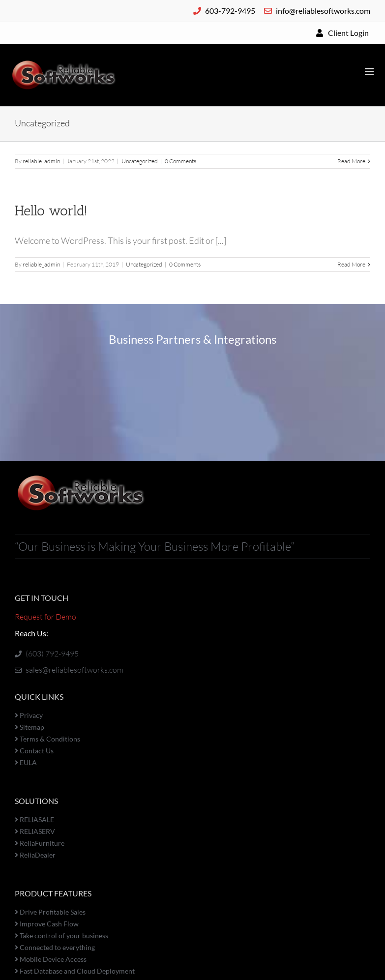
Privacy (29, 715)
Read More (351, 161)
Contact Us (34, 751)
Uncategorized (140, 161)
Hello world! (51, 211)
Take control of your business (61, 935)
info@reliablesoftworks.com (317, 11)
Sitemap (30, 727)
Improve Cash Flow (47, 924)
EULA (26, 762)
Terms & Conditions (47, 739)
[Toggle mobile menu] (370, 72)
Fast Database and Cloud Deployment (75, 971)
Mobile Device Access (51, 959)
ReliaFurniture (40, 843)
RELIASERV (35, 831)
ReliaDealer (35, 855)
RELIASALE (34, 819)
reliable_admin (41, 161)
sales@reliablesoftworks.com (69, 670)
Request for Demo (45, 617)
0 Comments (180, 161)
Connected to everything (55, 947)
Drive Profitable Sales (50, 912)
